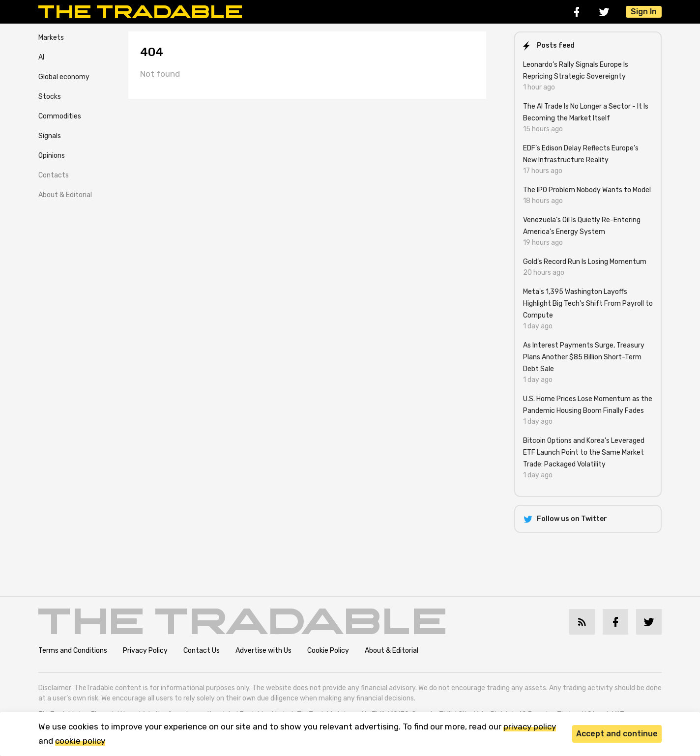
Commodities (60, 116)
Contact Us (202, 651)
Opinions (52, 156)
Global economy (64, 77)
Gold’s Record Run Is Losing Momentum (585, 262)
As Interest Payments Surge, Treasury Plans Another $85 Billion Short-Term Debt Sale (584, 357)
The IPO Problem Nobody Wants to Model (587, 190)
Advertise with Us (263, 651)
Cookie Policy (328, 651)
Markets (51, 38)
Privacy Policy (145, 651)
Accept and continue (617, 734)
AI (41, 57)
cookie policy (80, 741)
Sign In (644, 12)
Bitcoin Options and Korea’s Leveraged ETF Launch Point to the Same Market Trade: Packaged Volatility (584, 452)
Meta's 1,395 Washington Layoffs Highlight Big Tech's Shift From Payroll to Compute (588, 304)
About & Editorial (65, 195)
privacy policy (530, 727)
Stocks (50, 97)
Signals (50, 136)
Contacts (54, 175)
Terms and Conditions (73, 651)
